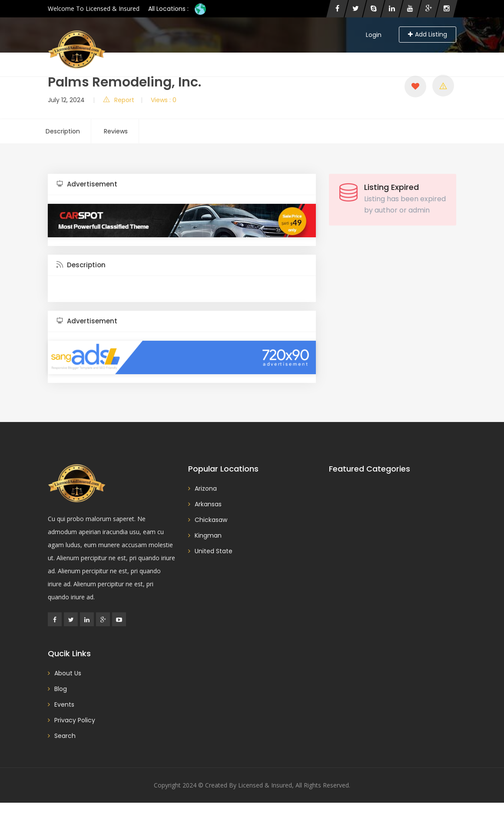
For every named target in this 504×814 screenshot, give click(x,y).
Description (63, 131)
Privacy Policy (427, 56)
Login (374, 35)
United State (214, 551)
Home (204, 56)
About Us (300, 56)
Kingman (208, 535)
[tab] (182, 184)
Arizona (206, 488)
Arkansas (208, 504)
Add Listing (428, 34)
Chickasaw (211, 520)
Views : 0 (164, 100)
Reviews (116, 131)
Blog (233, 56)
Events (384, 56)
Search (263, 56)
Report (119, 100)
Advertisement (87, 184)
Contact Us (343, 56)
